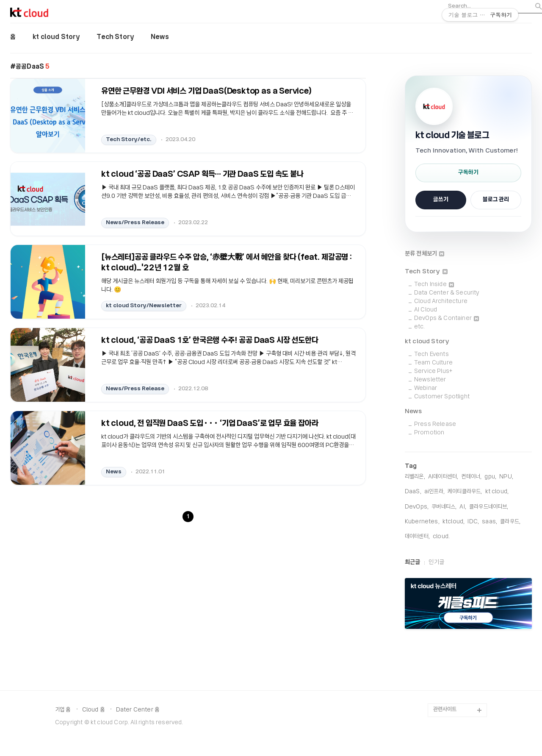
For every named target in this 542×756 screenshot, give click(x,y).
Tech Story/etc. (129, 139)
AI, (463, 507)
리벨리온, (415, 477)
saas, (489, 522)
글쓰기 (441, 200)
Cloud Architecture (441, 302)
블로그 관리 (496, 200)
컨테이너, (471, 477)
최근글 (412, 562)
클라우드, (510, 522)
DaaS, (413, 492)
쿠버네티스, (444, 507)
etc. (420, 327)
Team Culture (433, 363)
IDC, (473, 522)
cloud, (441, 537)
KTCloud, (454, 522)
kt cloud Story (56, 37)
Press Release (435, 424)
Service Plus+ (433, 371)
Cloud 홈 (93, 710)
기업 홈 (63, 710)
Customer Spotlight (442, 397)
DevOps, (417, 507)
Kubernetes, (422, 522)
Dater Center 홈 (138, 710)
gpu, (490, 477)
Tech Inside (434, 285)
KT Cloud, (497, 492)
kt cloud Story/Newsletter (144, 305)
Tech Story (115, 37)
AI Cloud (426, 310)
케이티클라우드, (465, 492)
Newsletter (430, 380)
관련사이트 (445, 710)
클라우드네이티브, (489, 507)
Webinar (426, 388)
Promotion (429, 433)
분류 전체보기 (424, 254)
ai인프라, (434, 492)
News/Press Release (135, 222)
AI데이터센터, (443, 477)
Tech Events (431, 354)
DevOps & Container (447, 318)
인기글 (436, 562)
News (160, 37)
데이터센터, (417, 537)
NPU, (506, 477)
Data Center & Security (447, 293)
